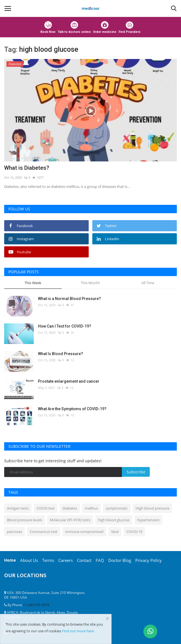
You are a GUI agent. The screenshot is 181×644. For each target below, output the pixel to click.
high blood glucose (114, 520)
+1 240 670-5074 (36, 605)
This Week (33, 283)
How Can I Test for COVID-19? (65, 326)
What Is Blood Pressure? (61, 354)
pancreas (15, 532)
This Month (90, 283)
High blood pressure (152, 508)
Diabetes (70, 508)
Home (10, 560)
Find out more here (78, 631)
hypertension (148, 520)
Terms (48, 560)
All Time (148, 283)
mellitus (91, 508)
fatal (115, 532)
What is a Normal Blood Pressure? (69, 299)
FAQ (100, 560)
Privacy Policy (149, 560)
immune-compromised (84, 532)
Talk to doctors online (74, 27)
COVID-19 (134, 532)
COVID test (46, 508)
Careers (66, 560)
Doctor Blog (120, 560)
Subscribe (136, 472)
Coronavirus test (44, 532)
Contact (84, 560)
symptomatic (117, 508)
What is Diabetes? (27, 168)
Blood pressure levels (25, 520)
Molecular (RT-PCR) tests (70, 520)
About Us (29, 560)
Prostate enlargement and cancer (69, 381)
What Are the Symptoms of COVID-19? (72, 409)
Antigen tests (18, 508)
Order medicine (105, 27)
